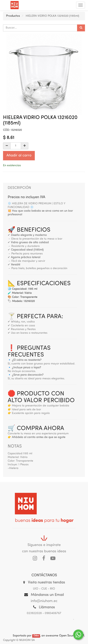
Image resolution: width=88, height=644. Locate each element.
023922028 (34, 613)
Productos (13, 16)
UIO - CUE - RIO (44, 589)
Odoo (36, 636)
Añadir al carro (19, 156)
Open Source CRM (72, 636)
